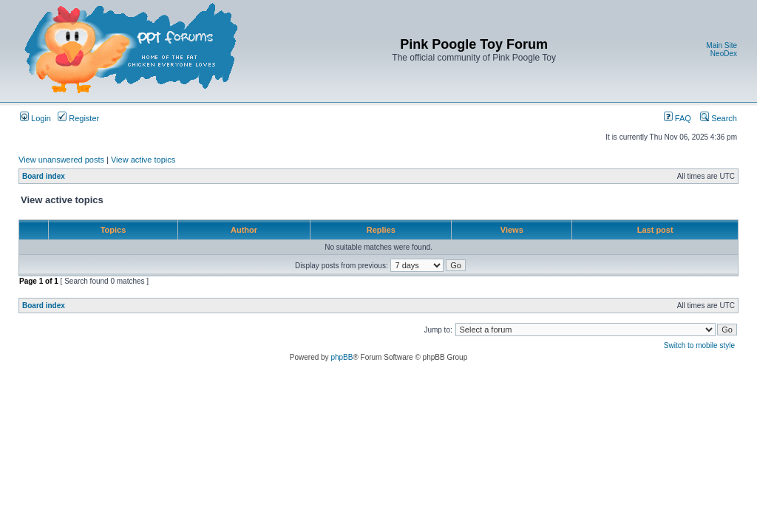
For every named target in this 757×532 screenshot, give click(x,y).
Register (78, 118)
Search (719, 118)
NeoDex (724, 54)
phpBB (342, 357)
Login (35, 118)
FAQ (678, 118)
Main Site (722, 45)
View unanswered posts (61, 160)
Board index (44, 176)
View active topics (143, 160)
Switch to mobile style (699, 345)
